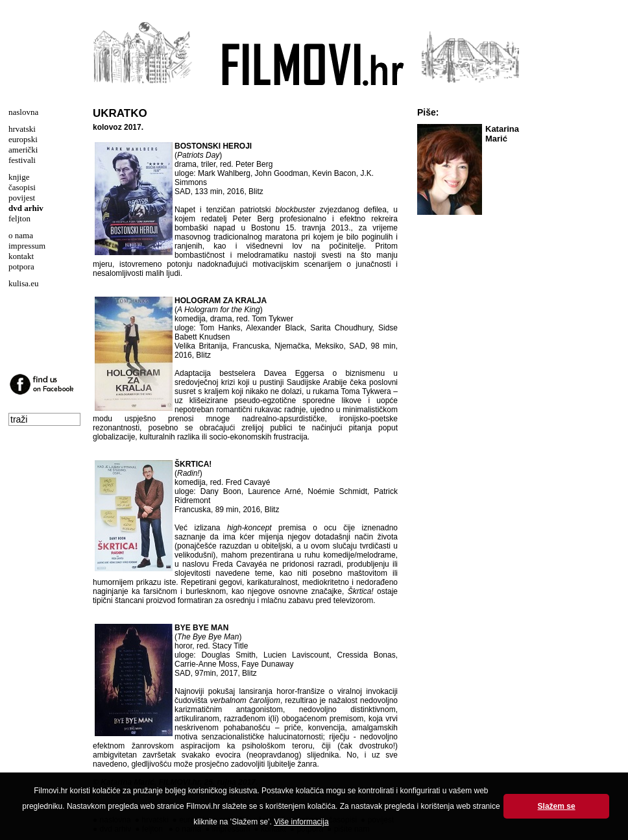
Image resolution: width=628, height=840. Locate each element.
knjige (19, 177)
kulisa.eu (24, 283)
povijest (22, 198)
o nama (21, 235)
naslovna (23, 112)
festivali (22, 160)
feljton (19, 218)
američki (23, 150)
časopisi (22, 187)
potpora (21, 266)
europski (23, 139)
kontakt (21, 256)
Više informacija (301, 822)
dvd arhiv (26, 208)
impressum (27, 246)
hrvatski (22, 129)
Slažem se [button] (557, 806)
